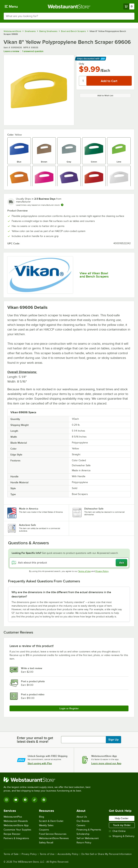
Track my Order (122, 825)
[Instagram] (6, 800)
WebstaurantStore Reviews (54, 838)
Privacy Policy (102, 571)
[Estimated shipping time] (62, 205)
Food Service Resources (53, 834)
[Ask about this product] (69, 563)
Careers (81, 825)
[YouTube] (16, 800)
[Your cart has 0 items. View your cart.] (129, 6)
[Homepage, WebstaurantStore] (69, 6)
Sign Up (113, 740)
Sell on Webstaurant (88, 838)
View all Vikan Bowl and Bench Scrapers (94, 275)
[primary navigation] (11, 6)
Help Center (122, 818)
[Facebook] (25, 800)
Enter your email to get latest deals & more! (35, 740)
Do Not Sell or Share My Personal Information (107, 854)
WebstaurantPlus (13, 817)
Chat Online (117, 831)
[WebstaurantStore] (49, 780)
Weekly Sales (46, 825)
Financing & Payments (89, 830)
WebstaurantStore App (16, 825)
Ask (122, 563)
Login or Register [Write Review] (69, 708)
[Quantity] (83, 81)
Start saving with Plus (40, 763)
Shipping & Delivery (122, 836)
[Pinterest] (44, 800)
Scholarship (83, 834)
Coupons (44, 830)
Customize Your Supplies (17, 830)
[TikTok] (34, 800)
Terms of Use (84, 571)
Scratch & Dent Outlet (51, 821)
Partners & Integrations (16, 838)
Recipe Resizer (12, 834)
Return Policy (84, 843)
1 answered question (33, 51)
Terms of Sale (11, 854)
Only (81, 64)
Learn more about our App (106, 763)
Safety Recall (46, 843)
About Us (82, 817)
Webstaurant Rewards (16, 821)
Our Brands (83, 821)
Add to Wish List (105, 96)
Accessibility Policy (68, 854)
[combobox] (69, 16)
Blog (42, 817)
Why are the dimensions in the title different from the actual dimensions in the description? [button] (61, 594)
